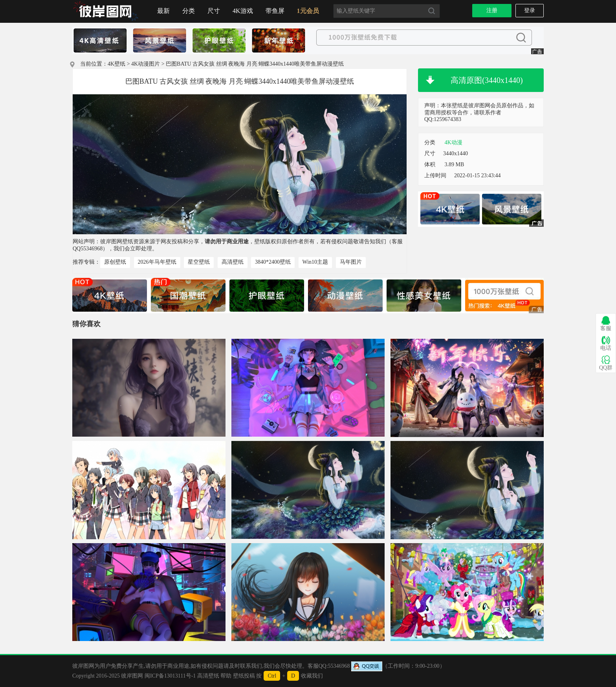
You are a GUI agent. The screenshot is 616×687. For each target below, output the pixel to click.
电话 (606, 343)
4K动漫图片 (146, 64)
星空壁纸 (199, 262)
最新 (163, 11)
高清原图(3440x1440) (487, 80)
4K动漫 (454, 142)
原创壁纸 (115, 262)
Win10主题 (315, 262)
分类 (189, 11)
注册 (492, 10)
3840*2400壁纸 (273, 262)
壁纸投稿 (244, 676)
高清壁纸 (233, 262)
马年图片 (351, 262)
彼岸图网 (132, 676)
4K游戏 (243, 11)
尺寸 (214, 11)
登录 (530, 10)
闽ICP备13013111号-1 (170, 676)
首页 (106, 11)
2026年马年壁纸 (157, 262)
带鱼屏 (275, 11)
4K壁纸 (116, 64)
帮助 (226, 676)
